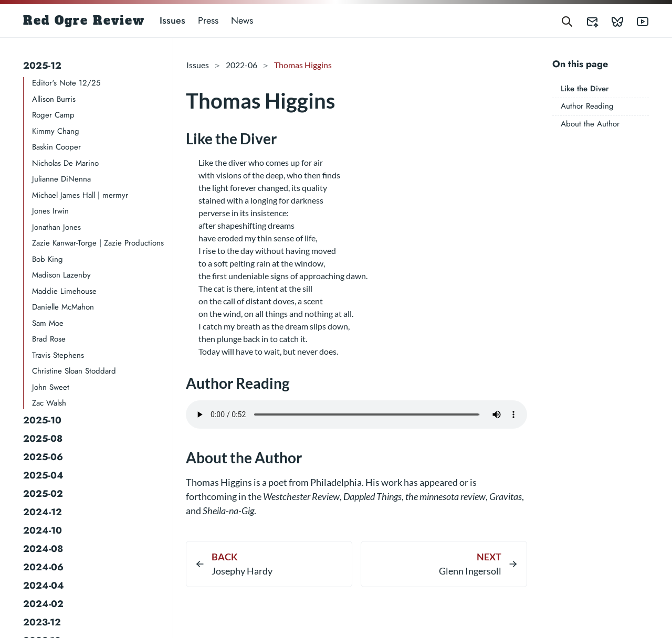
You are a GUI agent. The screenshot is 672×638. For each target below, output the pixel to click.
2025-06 (43, 457)
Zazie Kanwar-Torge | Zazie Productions (98, 243)
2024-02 (43, 604)
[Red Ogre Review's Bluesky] (611, 21)
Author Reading (587, 106)
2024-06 (43, 567)
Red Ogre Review (84, 20)
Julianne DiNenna (61, 179)
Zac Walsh (49, 403)
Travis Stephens (58, 355)
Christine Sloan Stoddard (74, 371)
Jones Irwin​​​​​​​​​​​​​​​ (50, 211)
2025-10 (42, 420)
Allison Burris (54, 99)
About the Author (590, 124)
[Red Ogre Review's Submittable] (586, 21)
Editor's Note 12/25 (66, 83)
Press (208, 20)
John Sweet (51, 387)
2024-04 (44, 586)
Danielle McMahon (63, 307)
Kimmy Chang (56, 131)
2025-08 (43, 439)
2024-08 (43, 549)
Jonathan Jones (56, 227)
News (242, 20)
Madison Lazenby (61, 275)
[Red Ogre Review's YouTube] (636, 21)
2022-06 (241, 65)
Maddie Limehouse (64, 291)
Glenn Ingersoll (470, 571)
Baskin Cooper (56, 147)
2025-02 (43, 494)
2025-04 (43, 475)
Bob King (48, 259)
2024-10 (43, 530)
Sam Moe (48, 323)
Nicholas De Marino (65, 163)
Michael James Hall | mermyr (80, 195)
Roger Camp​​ (53, 115)
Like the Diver (585, 89)
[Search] (567, 21)
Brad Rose (49, 339)
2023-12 (42, 622)
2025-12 (42, 66)
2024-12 (43, 512)
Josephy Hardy (242, 571)
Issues (172, 20)
